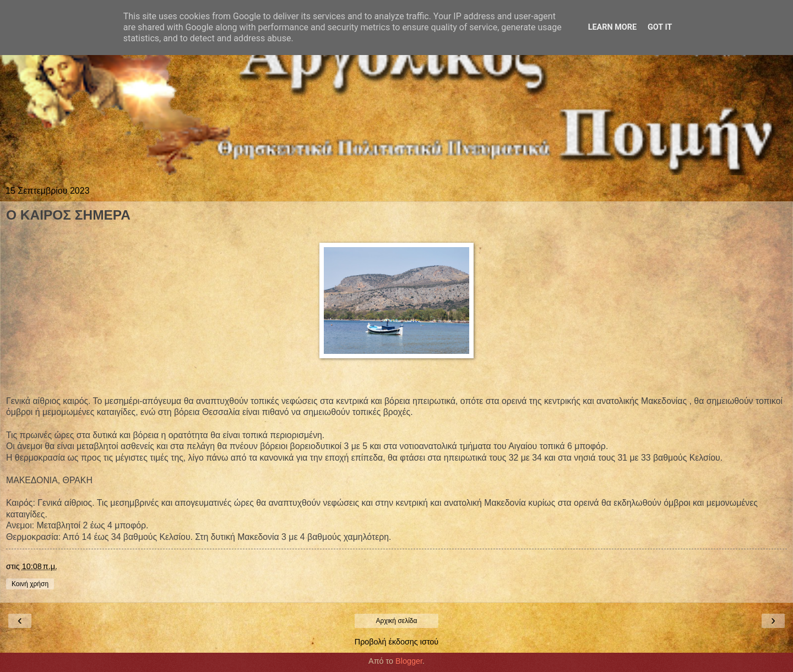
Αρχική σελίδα (397, 621)
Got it (660, 27)
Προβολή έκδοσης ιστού (397, 642)
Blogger (409, 661)
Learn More (612, 27)
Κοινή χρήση (30, 584)
